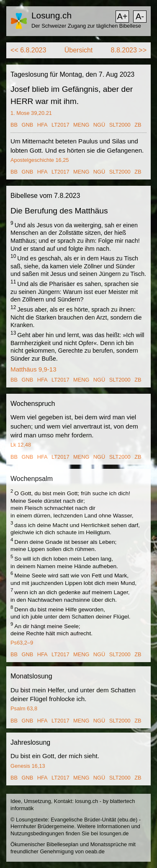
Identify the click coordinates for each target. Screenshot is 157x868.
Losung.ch (51, 15)
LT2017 (60, 125)
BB (14, 125)
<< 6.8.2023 (28, 50)
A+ (122, 16)
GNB (28, 125)
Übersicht (79, 50)
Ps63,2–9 (22, 643)
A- (140, 16)
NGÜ (99, 125)
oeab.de (95, 851)
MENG (81, 125)
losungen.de (114, 833)
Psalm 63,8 (24, 708)
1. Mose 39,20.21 (31, 113)
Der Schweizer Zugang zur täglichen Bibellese (86, 26)
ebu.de (127, 820)
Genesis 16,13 (28, 766)
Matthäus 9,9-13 (33, 369)
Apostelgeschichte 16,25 (40, 160)
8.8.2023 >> (129, 50)
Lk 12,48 (21, 445)
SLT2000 (120, 125)
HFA (42, 125)
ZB (138, 125)
